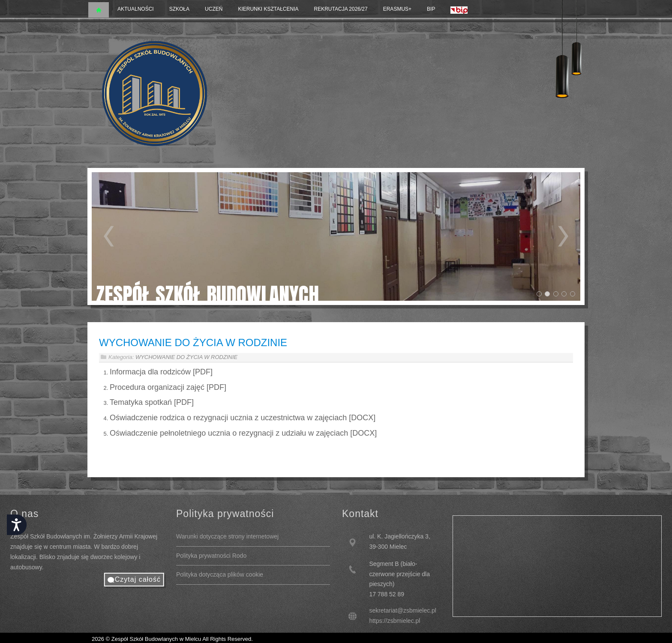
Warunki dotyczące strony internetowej (227, 536)
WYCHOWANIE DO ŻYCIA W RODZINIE (193, 342)
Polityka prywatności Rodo (211, 556)
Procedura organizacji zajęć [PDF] (168, 387)
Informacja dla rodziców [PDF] (161, 372)
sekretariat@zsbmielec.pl (403, 610)
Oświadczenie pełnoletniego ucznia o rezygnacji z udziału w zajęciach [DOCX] (243, 433)
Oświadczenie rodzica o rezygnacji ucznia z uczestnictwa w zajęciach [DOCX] (243, 418)
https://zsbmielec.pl (394, 621)
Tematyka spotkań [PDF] (152, 402)
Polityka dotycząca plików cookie (220, 574)
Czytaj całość (138, 579)
